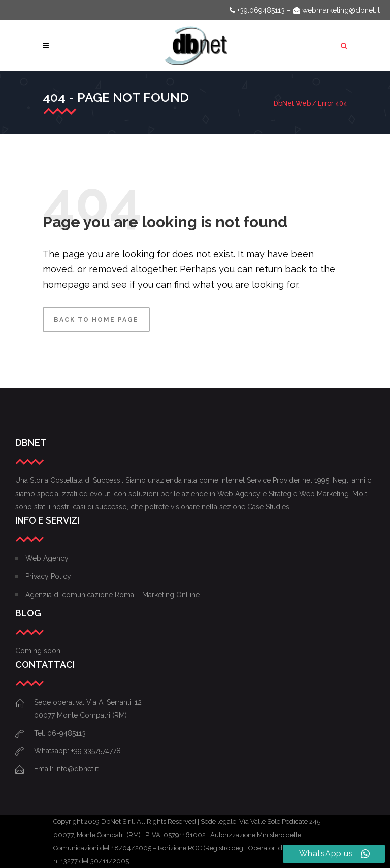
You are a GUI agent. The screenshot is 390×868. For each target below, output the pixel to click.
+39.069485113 (257, 10)
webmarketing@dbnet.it (336, 10)
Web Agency (47, 558)
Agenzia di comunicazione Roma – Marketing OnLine (112, 595)
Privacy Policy (48, 576)
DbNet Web (292, 103)
